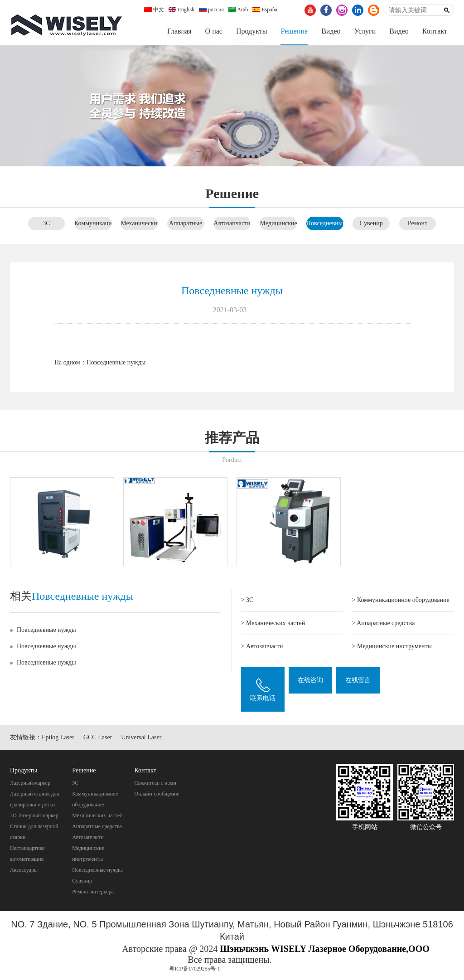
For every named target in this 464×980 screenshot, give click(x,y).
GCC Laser (98, 738)
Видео (331, 31)
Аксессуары (24, 870)
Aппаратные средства (97, 826)
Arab (238, 10)
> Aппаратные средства (384, 623)
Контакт (435, 31)
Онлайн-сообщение (157, 794)
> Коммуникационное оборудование (401, 600)
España (265, 10)
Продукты (252, 31)
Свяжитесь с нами (155, 783)
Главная (179, 31)
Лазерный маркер (30, 783)
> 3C (247, 600)
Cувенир (371, 223)
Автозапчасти (232, 223)
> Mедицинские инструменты (392, 646)
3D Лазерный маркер (34, 815)
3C (46, 223)
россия (211, 10)
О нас (214, 31)
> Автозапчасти (262, 646)
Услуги (365, 31)
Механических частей (97, 815)
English (181, 10)
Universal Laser (141, 738)
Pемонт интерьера (93, 892)
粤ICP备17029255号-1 (195, 969)
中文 (154, 10)
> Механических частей (273, 623)
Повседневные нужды (116, 362)
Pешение (294, 31)
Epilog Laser (58, 738)
